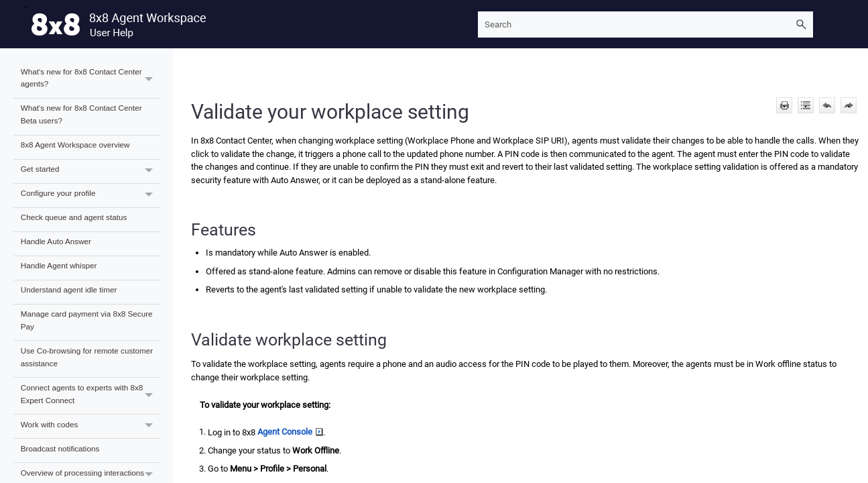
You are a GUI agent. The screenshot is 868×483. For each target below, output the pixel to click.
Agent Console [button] (290, 432)
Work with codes (90, 426)
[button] (801, 24)
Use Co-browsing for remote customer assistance (87, 357)
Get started (90, 171)
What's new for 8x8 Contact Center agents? (90, 80)
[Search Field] (645, 24)
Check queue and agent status (74, 217)
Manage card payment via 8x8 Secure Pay (87, 320)
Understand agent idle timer (69, 289)
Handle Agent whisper (59, 265)
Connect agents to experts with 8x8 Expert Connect (90, 396)
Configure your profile (90, 196)
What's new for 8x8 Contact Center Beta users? (81, 114)
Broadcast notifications (60, 448)
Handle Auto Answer (56, 241)
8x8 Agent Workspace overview (75, 145)
